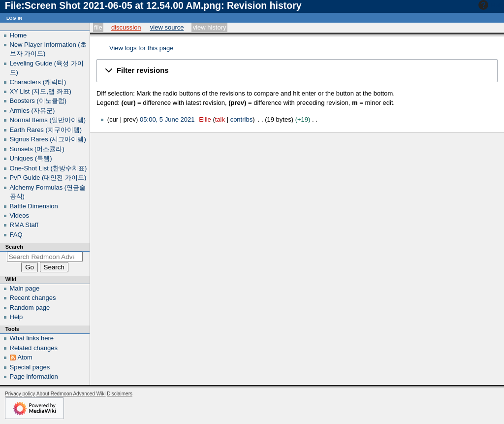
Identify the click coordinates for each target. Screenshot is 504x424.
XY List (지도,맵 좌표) (41, 91)
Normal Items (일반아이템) (48, 120)
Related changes (34, 348)
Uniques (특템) (31, 158)
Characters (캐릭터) (38, 82)
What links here (32, 338)
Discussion (126, 27)
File (98, 27)
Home (18, 35)
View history (210, 27)
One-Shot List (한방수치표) (48, 168)
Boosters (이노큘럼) (38, 101)
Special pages (30, 367)
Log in (14, 17)
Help (490, 5)
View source (167, 27)
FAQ (16, 235)
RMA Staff (24, 225)
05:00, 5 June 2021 (167, 119)
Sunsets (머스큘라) (37, 149)
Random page (30, 308)
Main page (25, 288)
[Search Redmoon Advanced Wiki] (45, 257)
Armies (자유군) (32, 111)
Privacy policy (20, 394)
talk (220, 119)
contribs (242, 119)
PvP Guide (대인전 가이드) (48, 178)
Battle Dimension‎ (34, 206)
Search (14, 247)
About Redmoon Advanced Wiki (71, 394)
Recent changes (33, 298)
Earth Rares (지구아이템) (46, 130)
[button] (297, 71)
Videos (20, 215)
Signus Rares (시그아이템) (48, 139)
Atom (25, 357)
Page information (34, 376)
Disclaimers (120, 394)
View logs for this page (142, 48)
